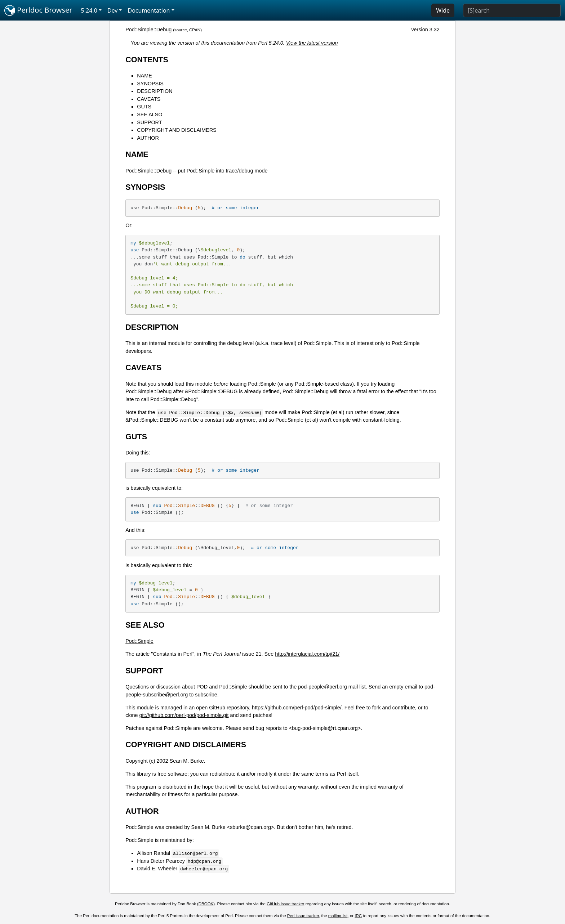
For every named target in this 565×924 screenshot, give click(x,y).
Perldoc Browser (38, 10)
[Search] (512, 10)
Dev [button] (113, 10)
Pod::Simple (139, 641)
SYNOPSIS (150, 84)
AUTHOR (148, 138)
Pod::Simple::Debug (148, 30)
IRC (358, 916)
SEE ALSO (150, 115)
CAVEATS (149, 99)
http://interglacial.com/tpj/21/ (307, 654)
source (181, 30)
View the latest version (312, 43)
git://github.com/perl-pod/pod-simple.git (184, 715)
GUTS (144, 107)
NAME (144, 76)
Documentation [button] (149, 10)
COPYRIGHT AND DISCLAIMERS (177, 130)
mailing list (338, 916)
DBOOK (206, 904)
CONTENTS (147, 60)
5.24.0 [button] (89, 10)
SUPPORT (149, 122)
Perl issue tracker (303, 916)
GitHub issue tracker (285, 904)
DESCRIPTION (155, 91)
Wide (443, 10)
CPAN (195, 30)
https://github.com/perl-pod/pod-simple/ (297, 708)
